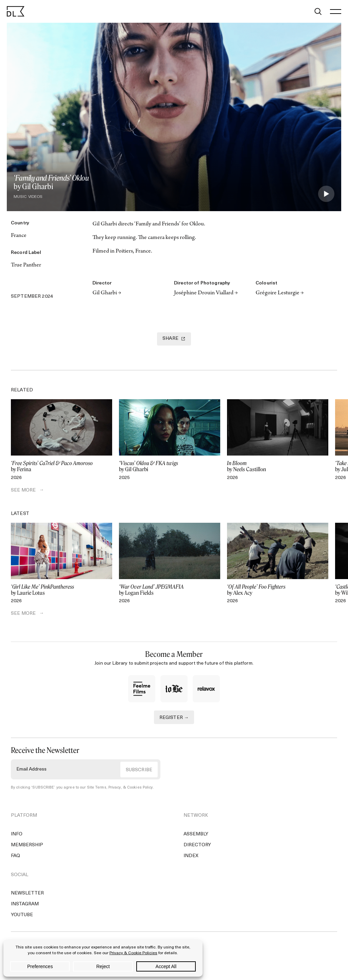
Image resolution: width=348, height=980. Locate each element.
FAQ (15, 856)
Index (191, 856)
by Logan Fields (170, 590)
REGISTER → (174, 718)
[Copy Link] (45, 283)
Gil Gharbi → (107, 293)
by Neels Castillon (278, 466)
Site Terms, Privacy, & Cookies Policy (120, 788)
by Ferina (62, 466)
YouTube (22, 915)
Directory (197, 845)
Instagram (25, 904)
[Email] (74, 283)
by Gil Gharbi (170, 466)
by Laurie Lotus (62, 590)
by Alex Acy (278, 590)
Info (17, 834)
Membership (27, 845)
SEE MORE (23, 490)
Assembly (196, 834)
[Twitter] (16, 283)
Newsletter (27, 893)
